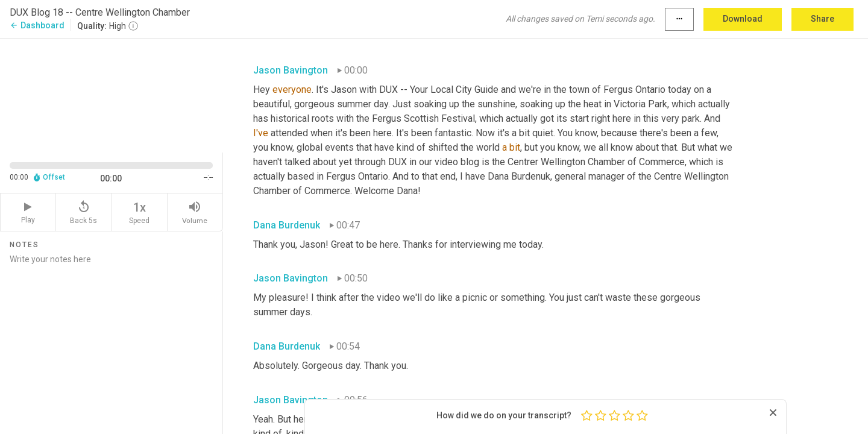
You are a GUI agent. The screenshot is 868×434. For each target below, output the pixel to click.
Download (743, 19)
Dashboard (37, 25)
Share (822, 19)
